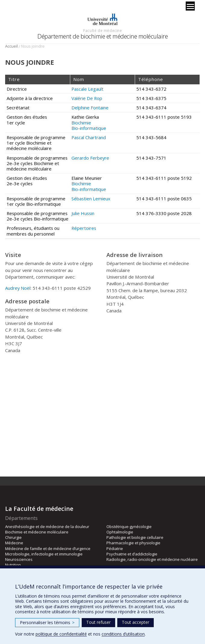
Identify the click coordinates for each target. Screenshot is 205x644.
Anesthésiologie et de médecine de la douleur (47, 527)
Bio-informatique (89, 128)
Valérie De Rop (87, 98)
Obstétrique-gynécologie (129, 527)
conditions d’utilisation (123, 634)
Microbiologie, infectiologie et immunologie (44, 554)
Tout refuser (98, 622)
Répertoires (84, 228)
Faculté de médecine (102, 30)
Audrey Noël (18, 288)
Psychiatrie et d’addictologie (132, 554)
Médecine (14, 543)
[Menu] (190, 6)
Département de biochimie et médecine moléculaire (102, 36)
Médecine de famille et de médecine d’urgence (48, 549)
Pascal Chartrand (89, 137)
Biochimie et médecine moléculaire (37, 532)
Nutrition (13, 565)
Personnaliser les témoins (47, 622)
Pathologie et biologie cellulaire (135, 537)
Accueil (11, 46)
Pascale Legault (87, 89)
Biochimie (81, 123)
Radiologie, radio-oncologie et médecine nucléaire (152, 559)
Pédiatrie (115, 549)
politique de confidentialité (61, 634)
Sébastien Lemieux (91, 199)
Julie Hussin (83, 213)
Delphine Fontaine (90, 108)
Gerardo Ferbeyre (90, 158)
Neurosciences (19, 559)
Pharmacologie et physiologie (133, 543)
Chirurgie (13, 537)
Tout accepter (136, 622)
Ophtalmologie (120, 532)
